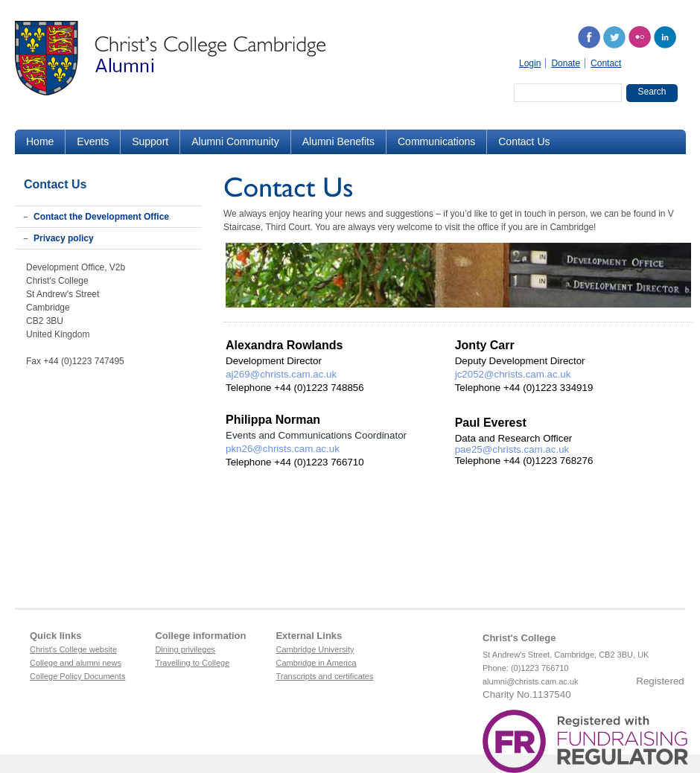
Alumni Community (235, 141)
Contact (606, 63)
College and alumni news (76, 663)
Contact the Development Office (101, 217)
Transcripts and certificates (324, 676)
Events (93, 141)
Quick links (55, 636)
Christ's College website (73, 649)
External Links (309, 636)
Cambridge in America (316, 663)
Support (150, 141)
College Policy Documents (77, 676)
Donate (566, 63)
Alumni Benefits (338, 141)
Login (530, 63)
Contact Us (524, 141)
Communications (436, 141)
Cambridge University (315, 649)
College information (200, 636)
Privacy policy (64, 238)
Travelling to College (192, 663)
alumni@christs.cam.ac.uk (531, 681)
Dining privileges (185, 649)
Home (40, 141)
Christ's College (519, 638)
